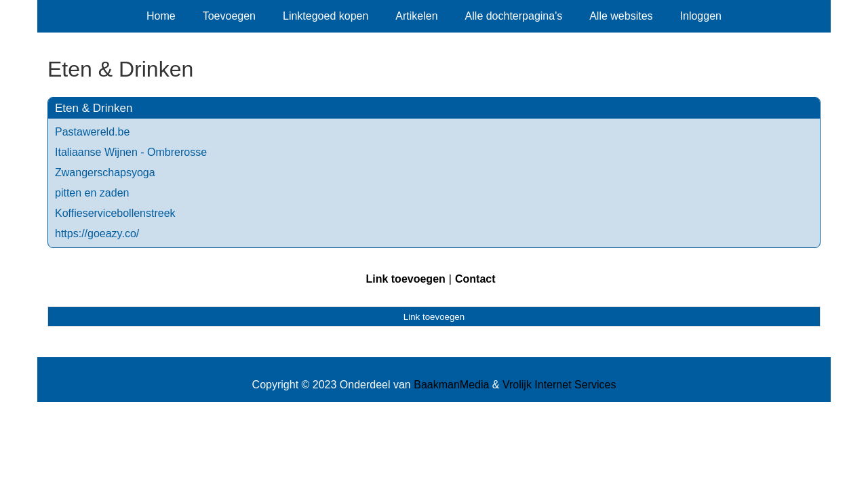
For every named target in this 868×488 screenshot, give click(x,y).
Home (161, 16)
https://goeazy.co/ (97, 233)
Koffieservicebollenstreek (115, 213)
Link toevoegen (405, 279)
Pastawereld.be (92, 132)
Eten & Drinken (94, 108)
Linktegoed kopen (325, 16)
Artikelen (416, 16)
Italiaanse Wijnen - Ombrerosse (131, 152)
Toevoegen (229, 16)
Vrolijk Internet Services (559, 385)
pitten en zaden (92, 193)
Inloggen (701, 16)
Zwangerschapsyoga (105, 172)
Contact (475, 279)
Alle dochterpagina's (514, 16)
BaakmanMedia (451, 385)
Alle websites (621, 16)
